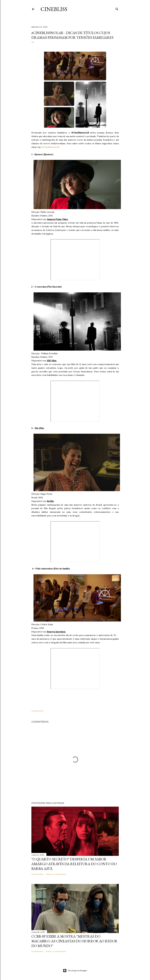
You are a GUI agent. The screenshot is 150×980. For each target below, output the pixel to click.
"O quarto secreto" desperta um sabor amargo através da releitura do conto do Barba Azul (74, 864)
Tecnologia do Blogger (75, 971)
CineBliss (54, 9)
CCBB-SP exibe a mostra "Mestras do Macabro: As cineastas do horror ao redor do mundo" (74, 941)
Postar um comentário (56, 874)
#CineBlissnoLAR (50, 147)
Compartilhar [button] (37, 711)
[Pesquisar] (117, 8)
